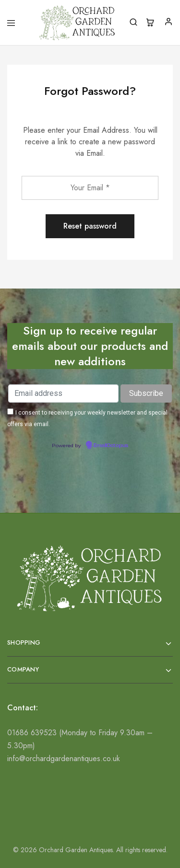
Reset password (90, 226)
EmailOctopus (111, 446)
